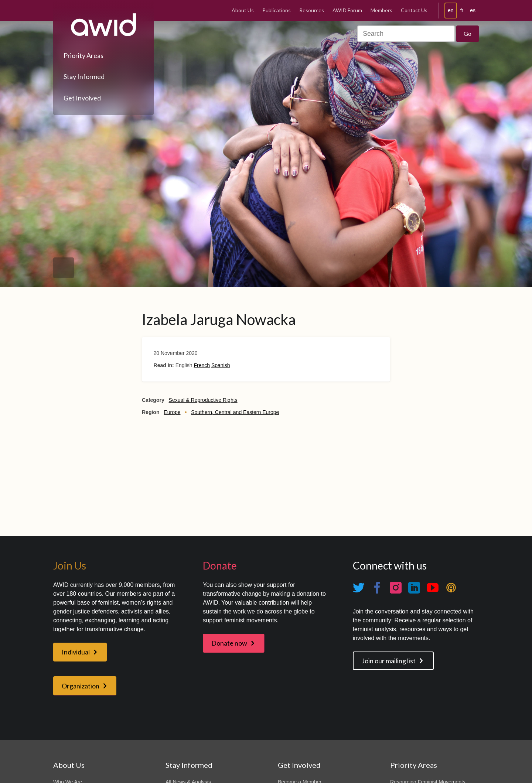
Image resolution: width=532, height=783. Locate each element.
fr (462, 10)
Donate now (229, 643)
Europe (172, 412)
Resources (312, 10)
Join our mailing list (389, 661)
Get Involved (82, 98)
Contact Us (414, 10)
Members (381, 10)
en (451, 10)
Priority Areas (83, 55)
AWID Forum (347, 10)
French (202, 365)
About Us (243, 10)
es (473, 10)
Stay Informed (84, 76)
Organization (81, 686)
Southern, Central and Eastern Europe (235, 412)
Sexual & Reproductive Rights (203, 400)
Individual (76, 652)
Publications (277, 10)
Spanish (221, 365)
